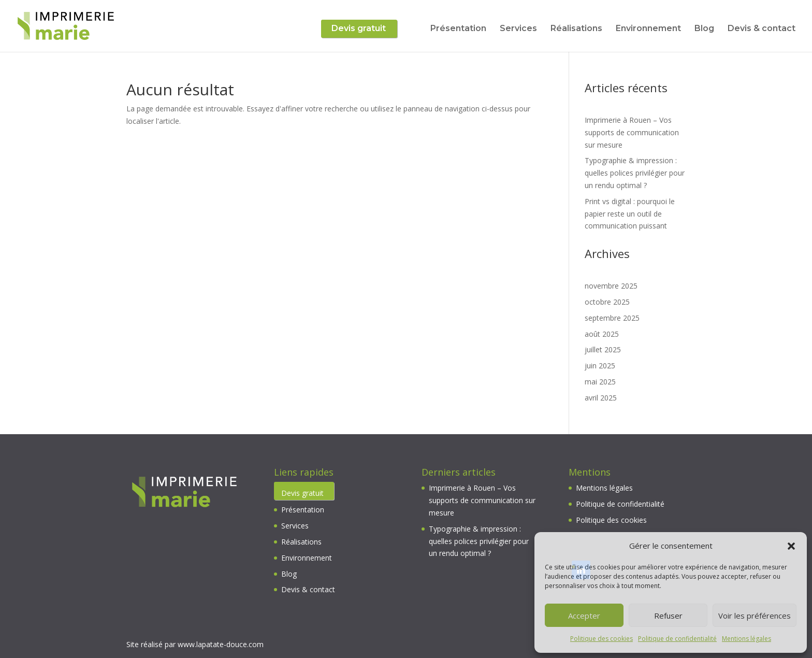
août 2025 (602, 334)
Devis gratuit (359, 29)
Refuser (668, 616)
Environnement (648, 29)
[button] (791, 546)
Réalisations (576, 29)
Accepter (584, 616)
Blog (704, 29)
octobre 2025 (607, 302)
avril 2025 (601, 398)
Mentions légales (746, 639)
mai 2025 (600, 382)
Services (518, 29)
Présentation (458, 29)
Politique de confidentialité (677, 639)
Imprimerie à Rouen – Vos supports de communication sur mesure (632, 132)
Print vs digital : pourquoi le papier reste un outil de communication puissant (630, 214)
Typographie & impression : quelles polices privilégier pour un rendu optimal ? (635, 173)
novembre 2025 (611, 286)
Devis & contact (762, 29)
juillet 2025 (603, 349)
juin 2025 (600, 366)
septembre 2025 (612, 318)
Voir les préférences (755, 616)
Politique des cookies (601, 639)
